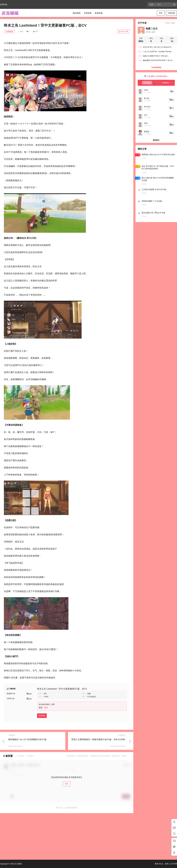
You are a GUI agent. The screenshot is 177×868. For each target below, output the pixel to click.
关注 (167, 23)
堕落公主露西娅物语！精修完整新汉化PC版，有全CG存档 (98, 739)
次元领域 (18, 864)
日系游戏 (9, 32)
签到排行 (156, 140)
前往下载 (123, 32)
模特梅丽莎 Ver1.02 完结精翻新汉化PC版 (27, 739)
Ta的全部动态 (156, 67)
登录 (161, 13)
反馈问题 (4, 5)
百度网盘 (42, 716)
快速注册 (171, 13)
